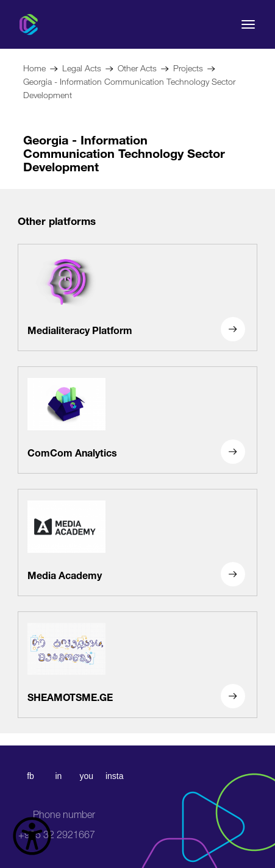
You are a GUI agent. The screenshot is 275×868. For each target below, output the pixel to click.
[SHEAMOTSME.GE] (137, 665)
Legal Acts (82, 67)
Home (34, 67)
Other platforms (57, 220)
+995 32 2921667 (57, 824)
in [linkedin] (58, 776)
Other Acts (137, 67)
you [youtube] (86, 776)
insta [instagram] (115, 776)
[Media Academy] (137, 542)
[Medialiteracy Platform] (137, 297)
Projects (188, 67)
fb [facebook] (30, 776)
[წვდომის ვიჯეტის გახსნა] (32, 836)
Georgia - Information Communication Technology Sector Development (129, 87)
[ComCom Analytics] (137, 420)
